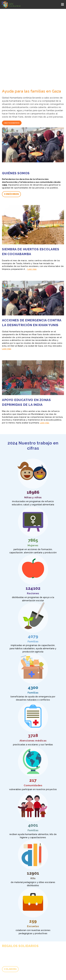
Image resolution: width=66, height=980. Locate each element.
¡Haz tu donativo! (12, 123)
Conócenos (11, 194)
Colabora (10, 969)
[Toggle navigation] (63, 4)
